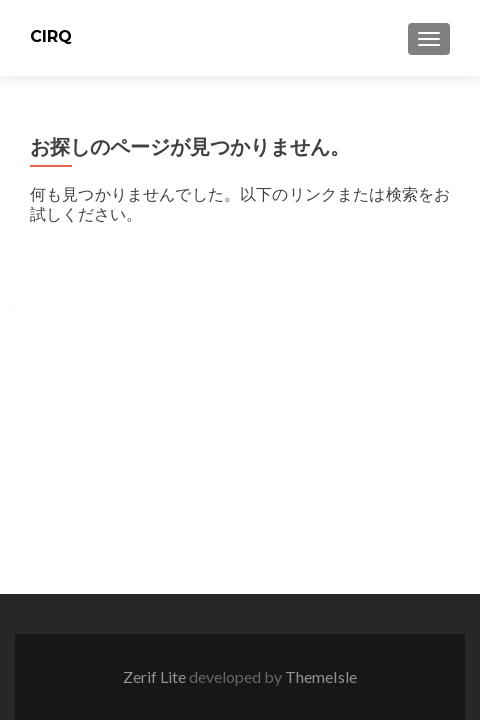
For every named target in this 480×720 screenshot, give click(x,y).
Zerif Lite (156, 676)
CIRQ (51, 36)
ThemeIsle (321, 676)
